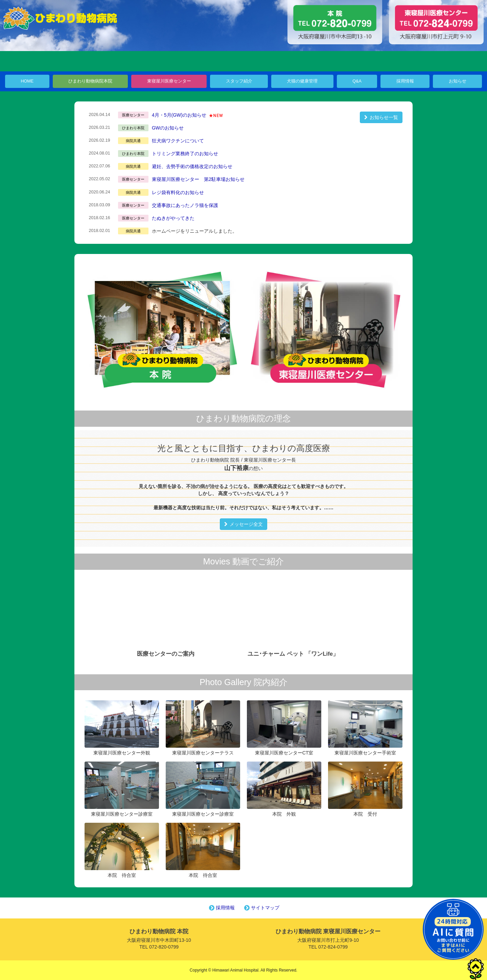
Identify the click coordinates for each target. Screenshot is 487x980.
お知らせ (458, 81)
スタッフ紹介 (239, 81)
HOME (27, 81)
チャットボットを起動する (453, 929)
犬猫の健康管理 (302, 81)
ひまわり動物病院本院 (90, 81)
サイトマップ (261, 908)
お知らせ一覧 (381, 117)
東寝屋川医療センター (169, 81)
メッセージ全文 (243, 524)
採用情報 (405, 81)
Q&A (357, 81)
